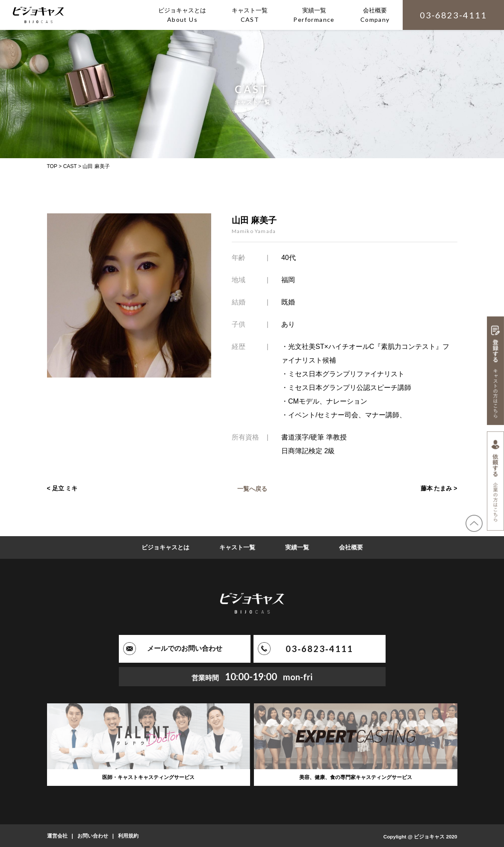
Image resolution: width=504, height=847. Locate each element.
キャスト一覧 (237, 547)
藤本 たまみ (436, 488)
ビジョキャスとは (165, 547)
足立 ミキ (65, 488)
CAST (70, 166)
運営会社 (57, 835)
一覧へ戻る (252, 488)
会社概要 (351, 547)
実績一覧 (297, 547)
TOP (52, 166)
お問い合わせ (93, 835)
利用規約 (128, 835)
